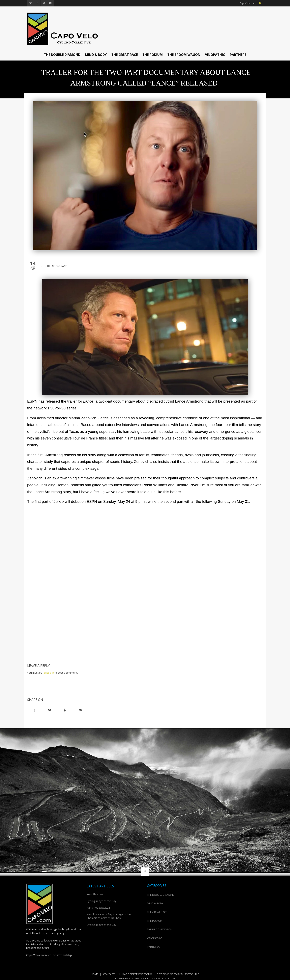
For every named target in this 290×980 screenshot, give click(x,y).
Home (95, 974)
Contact (109, 974)
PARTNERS (238, 55)
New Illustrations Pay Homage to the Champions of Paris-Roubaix (109, 916)
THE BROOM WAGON (184, 55)
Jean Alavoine (96, 894)
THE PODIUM (153, 55)
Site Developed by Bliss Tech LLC (178, 974)
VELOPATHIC (215, 55)
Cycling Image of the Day (101, 901)
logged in (48, 673)
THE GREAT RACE (125, 55)
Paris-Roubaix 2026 (98, 908)
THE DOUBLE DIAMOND (62, 55)
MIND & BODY (96, 55)
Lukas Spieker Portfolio (136, 974)
